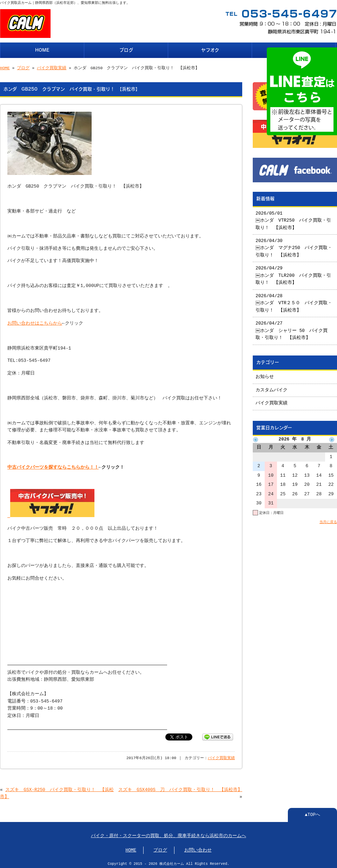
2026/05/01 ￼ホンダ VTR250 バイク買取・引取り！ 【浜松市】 (294, 218)
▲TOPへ (312, 813)
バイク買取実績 (52, 67)
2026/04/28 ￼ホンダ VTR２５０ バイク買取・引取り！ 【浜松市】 (294, 301)
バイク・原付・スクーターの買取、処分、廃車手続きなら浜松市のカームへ (168, 834)
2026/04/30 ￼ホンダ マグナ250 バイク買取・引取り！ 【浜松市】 (294, 245)
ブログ (126, 49)
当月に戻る (328, 519)
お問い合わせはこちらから (35, 322)
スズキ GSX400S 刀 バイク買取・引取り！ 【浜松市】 (180, 788)
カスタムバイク (272, 387)
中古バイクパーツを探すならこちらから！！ (53, 466)
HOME (42, 49)
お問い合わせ (198, 848)
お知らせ (265, 374)
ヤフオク (210, 49)
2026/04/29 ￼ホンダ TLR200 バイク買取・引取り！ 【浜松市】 (294, 273)
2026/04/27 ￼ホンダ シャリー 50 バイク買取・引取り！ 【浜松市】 (292, 328)
